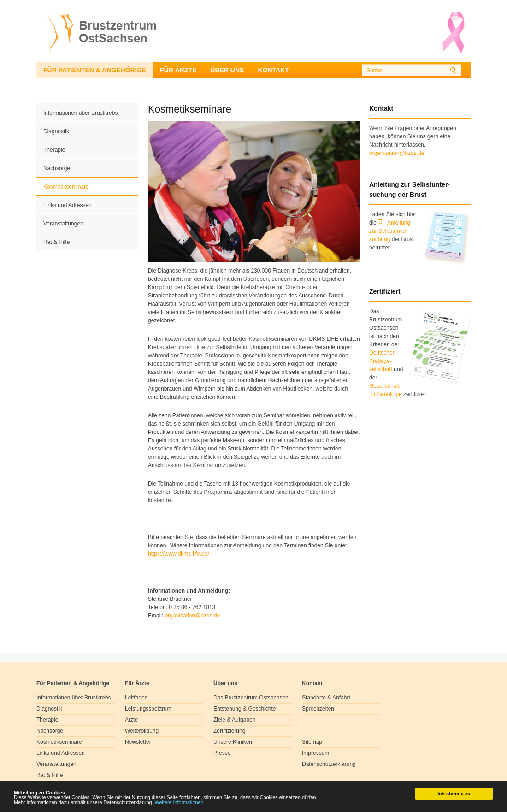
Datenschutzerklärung (329, 764)
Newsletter (138, 742)
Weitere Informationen (179, 802)
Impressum (315, 753)
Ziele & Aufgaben (234, 720)
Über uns (227, 70)
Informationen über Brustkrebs (80, 113)
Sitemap (312, 742)
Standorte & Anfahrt (326, 698)
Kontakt (273, 70)
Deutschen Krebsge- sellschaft (382, 361)
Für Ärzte (178, 70)
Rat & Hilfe (56, 242)
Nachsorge (57, 168)
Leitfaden (136, 698)
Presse (222, 753)
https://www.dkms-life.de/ (179, 554)
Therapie (54, 150)
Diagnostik (56, 131)
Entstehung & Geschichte (245, 709)
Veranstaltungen (63, 224)
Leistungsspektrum (148, 709)
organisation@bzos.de (397, 153)
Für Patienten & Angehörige (95, 70)
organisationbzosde (193, 616)
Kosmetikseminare (66, 187)
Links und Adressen (68, 205)
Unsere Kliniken (233, 742)
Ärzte (131, 720)
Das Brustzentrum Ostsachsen (251, 698)
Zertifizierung (229, 731)
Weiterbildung (142, 731)
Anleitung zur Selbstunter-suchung (390, 231)
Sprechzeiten (318, 709)
